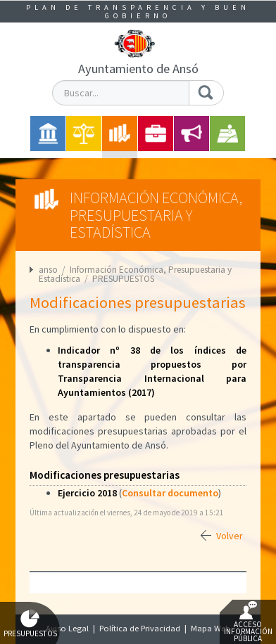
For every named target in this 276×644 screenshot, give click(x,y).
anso (48, 270)
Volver (230, 536)
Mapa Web (211, 628)
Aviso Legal (67, 628)
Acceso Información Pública (248, 622)
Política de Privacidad (140, 628)
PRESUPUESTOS (123, 279)
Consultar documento (170, 493)
